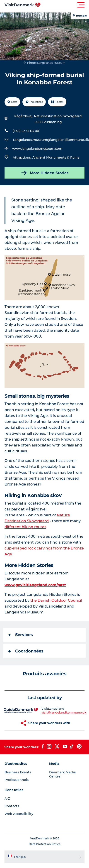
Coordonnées (26, 651)
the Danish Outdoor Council (56, 600)
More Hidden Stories (44, 173)
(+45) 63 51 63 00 (26, 131)
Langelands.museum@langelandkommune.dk (51, 140)
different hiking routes (25, 527)
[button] (65, 5)
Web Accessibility (19, 814)
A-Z (7, 799)
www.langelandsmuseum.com (37, 149)
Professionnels (17, 780)
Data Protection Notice (45, 844)
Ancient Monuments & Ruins (56, 157)
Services (20, 635)
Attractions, (23, 157)
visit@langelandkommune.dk (64, 712)
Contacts (12, 806)
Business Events (18, 772)
